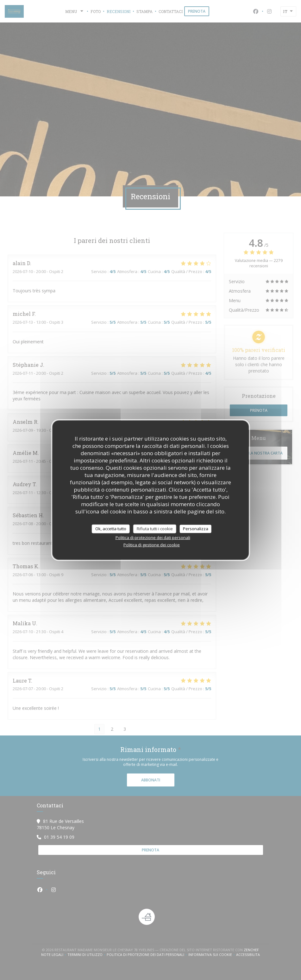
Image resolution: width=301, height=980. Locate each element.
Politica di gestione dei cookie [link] (152, 544)
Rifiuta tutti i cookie (155, 529)
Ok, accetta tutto (111, 529)
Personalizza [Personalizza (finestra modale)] (196, 529)
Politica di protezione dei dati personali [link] (153, 537)
